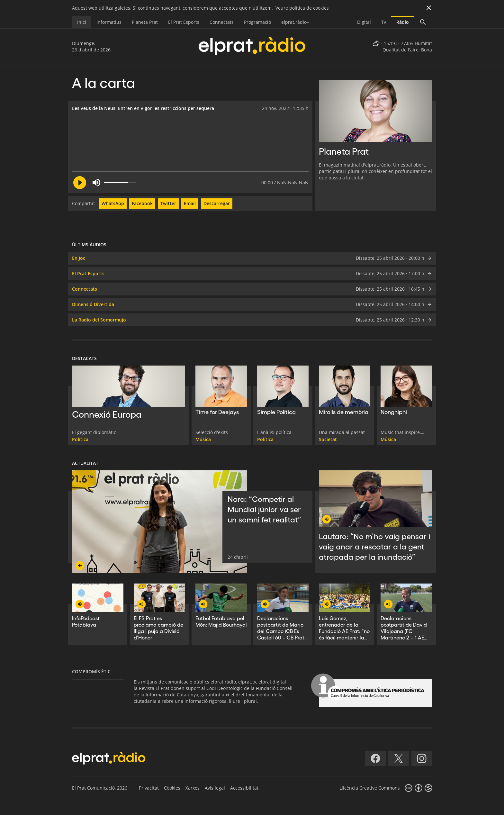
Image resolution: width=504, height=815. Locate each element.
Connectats (222, 22)
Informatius (109, 22)
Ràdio (403, 22)
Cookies (172, 788)
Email (190, 203)
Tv (384, 22)
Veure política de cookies (302, 8)
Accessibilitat (244, 788)
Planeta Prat (145, 22)
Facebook (142, 203)
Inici (82, 22)
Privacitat (149, 788)
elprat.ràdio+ (295, 22)
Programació (257, 22)
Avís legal (215, 788)
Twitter (168, 203)
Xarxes (193, 788)
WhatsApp (113, 203)
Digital (364, 22)
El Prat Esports (184, 22)
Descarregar (217, 203)
